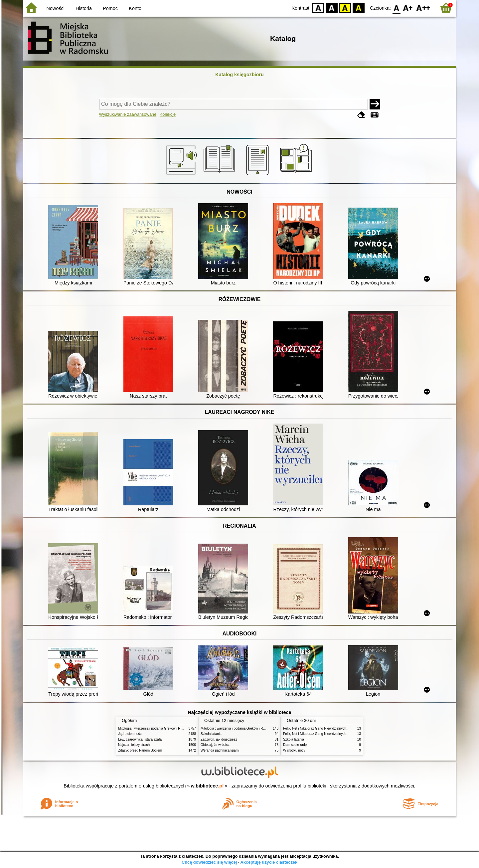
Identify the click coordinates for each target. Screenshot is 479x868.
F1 (408, 7)
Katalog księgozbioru (239, 75)
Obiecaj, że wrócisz (215, 745)
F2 (423, 7)
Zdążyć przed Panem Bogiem (140, 750)
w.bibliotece (207, 786)
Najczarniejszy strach (134, 745)
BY (358, 7)
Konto (135, 8)
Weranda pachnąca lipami (220, 750)
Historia (84, 8)
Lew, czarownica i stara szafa (140, 739)
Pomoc (110, 8)
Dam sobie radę (295, 745)
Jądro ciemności (130, 734)
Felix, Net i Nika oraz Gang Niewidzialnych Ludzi (319, 728)
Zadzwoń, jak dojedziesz (219, 739)
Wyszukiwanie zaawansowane (128, 114)
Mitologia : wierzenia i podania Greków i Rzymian (155, 728)
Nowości (56, 8)
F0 (396, 7)
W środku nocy (294, 750)
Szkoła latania (211, 734)
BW (332, 7)
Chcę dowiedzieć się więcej (209, 862)
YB (345, 7)
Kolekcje (168, 114)
